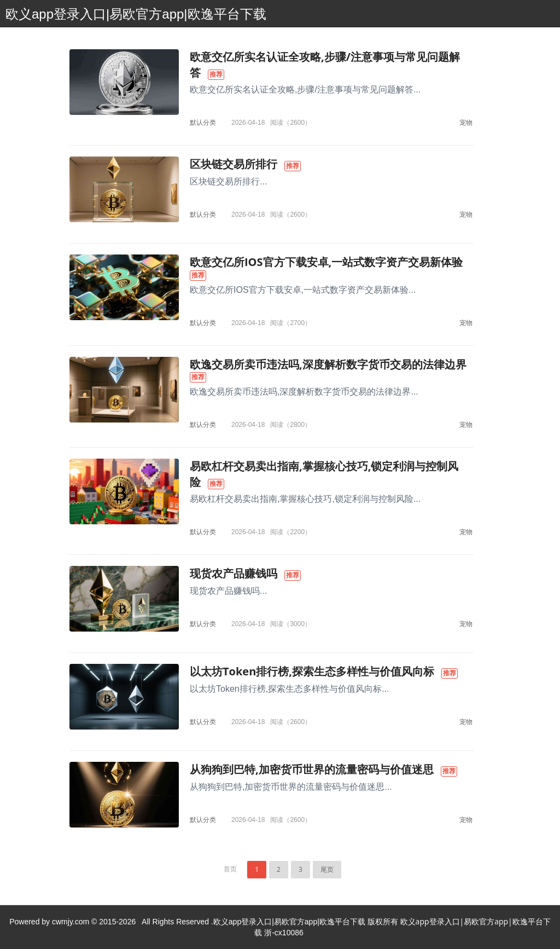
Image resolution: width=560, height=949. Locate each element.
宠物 (466, 122)
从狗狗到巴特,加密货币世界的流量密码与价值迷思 (312, 769)
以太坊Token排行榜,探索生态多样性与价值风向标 (312, 671)
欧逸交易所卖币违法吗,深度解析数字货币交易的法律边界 (328, 364)
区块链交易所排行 (234, 164)
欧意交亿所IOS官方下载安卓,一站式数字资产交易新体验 (326, 262)
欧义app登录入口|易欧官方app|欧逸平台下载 (136, 14)
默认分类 (203, 122)
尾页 (327, 869)
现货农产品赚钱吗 (234, 573)
